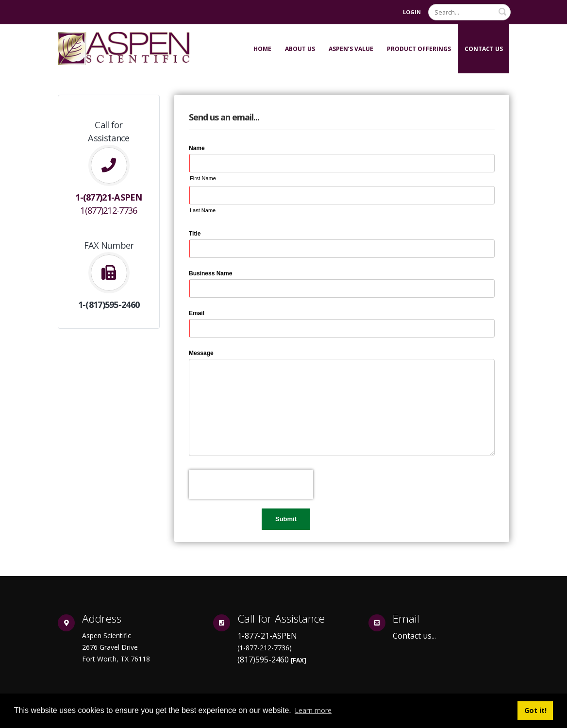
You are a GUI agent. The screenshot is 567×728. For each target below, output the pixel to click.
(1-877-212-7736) (265, 648)
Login (412, 12)
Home (262, 49)
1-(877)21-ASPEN (109, 197)
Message (201, 353)
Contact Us (484, 49)
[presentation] (251, 484)
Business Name (210, 273)
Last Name (203, 210)
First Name (203, 178)
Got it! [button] (535, 710)
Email (197, 313)
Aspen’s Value (351, 49)
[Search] (469, 12)
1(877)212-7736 (108, 210)
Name (197, 148)
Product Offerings (419, 49)
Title (195, 234)
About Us (300, 49)
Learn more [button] (313, 710)
